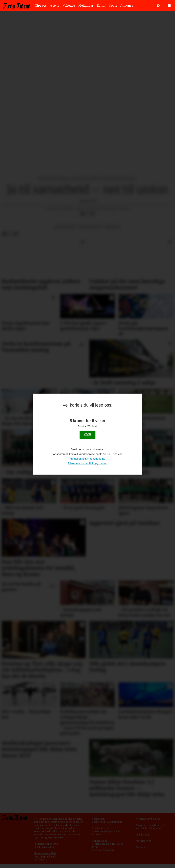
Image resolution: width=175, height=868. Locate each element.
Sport (113, 6)
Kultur (101, 6)
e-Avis (55, 6)
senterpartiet (65, 227)
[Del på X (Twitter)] (87, 214)
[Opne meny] (169, 6)
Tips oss (41, 6)
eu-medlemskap (90, 227)
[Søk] (158, 6)
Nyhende (69, 6)
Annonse (127, 6)
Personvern (40, 860)
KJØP (87, 434)
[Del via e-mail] (92, 214)
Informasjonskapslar (46, 857)
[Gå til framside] (17, 6)
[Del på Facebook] (82, 214)
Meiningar (86, 6)
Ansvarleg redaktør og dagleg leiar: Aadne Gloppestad (153, 827)
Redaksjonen (143, 835)
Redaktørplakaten (44, 847)
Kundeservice (143, 841)
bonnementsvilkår (46, 853)
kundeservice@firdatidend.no (87, 459)
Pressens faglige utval (46, 844)
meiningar (112, 227)
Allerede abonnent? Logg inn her (88, 463)
